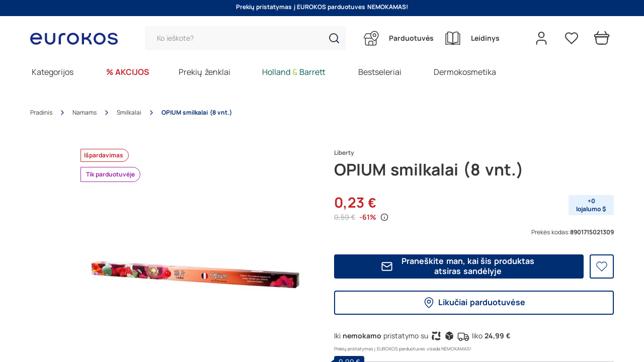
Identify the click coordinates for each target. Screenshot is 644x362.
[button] (334, 38)
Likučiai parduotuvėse (474, 303)
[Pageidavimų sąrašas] (572, 38)
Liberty (344, 153)
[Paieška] (246, 38)
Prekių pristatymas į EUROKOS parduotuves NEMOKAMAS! (322, 7)
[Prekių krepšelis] (602, 38)
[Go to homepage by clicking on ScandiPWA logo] (78, 38)
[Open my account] (541, 38)
